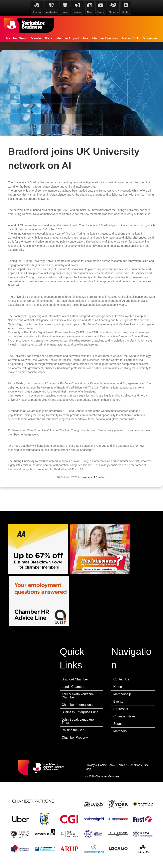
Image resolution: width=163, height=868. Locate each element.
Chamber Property (75, 738)
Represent (121, 709)
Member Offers (41, 38)
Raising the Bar (73, 730)
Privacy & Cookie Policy (100, 765)
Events (118, 702)
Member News (16, 38)
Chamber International (77, 705)
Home (118, 687)
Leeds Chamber (73, 687)
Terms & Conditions (129, 765)
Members (120, 731)
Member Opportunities (72, 38)
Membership (122, 694)
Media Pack (130, 38)
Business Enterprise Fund (80, 712)
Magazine (150, 38)
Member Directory (105, 38)
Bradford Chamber (75, 679)
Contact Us (121, 679)
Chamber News (124, 716)
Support (119, 724)
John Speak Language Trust (78, 721)
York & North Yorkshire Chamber (78, 696)
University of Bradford (93, 491)
